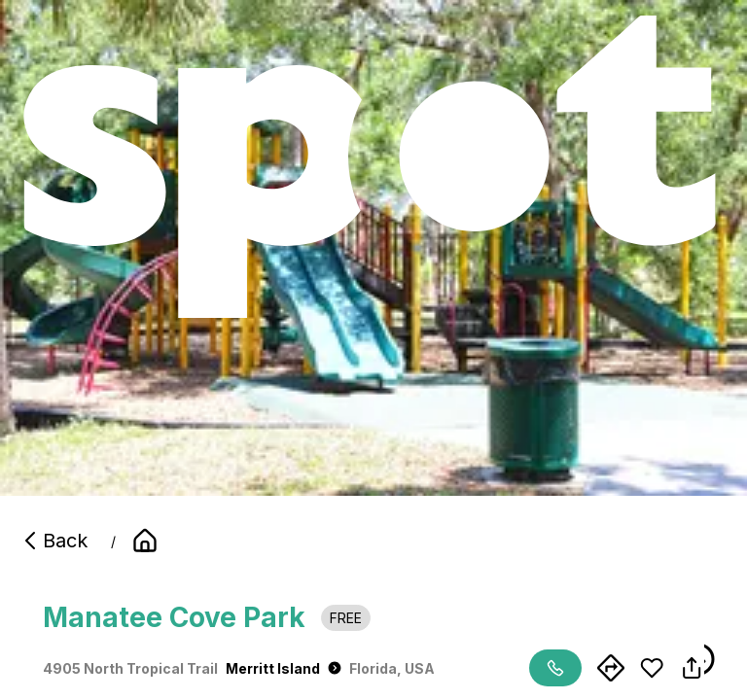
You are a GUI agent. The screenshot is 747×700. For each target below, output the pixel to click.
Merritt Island (284, 668)
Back (53, 541)
